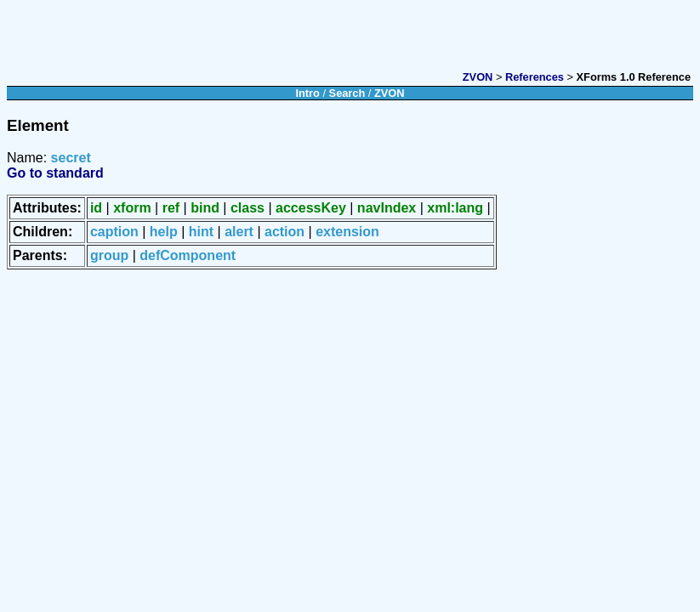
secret (71, 158)
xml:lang (455, 208)
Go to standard (55, 173)
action (285, 232)
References (535, 77)
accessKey (311, 208)
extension (347, 232)
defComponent (188, 255)
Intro (307, 93)
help (164, 232)
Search (347, 93)
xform (132, 208)
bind (205, 208)
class (248, 208)
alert (239, 232)
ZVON (478, 77)
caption (114, 232)
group (109, 255)
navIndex (387, 208)
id (96, 208)
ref (171, 208)
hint (201, 232)
